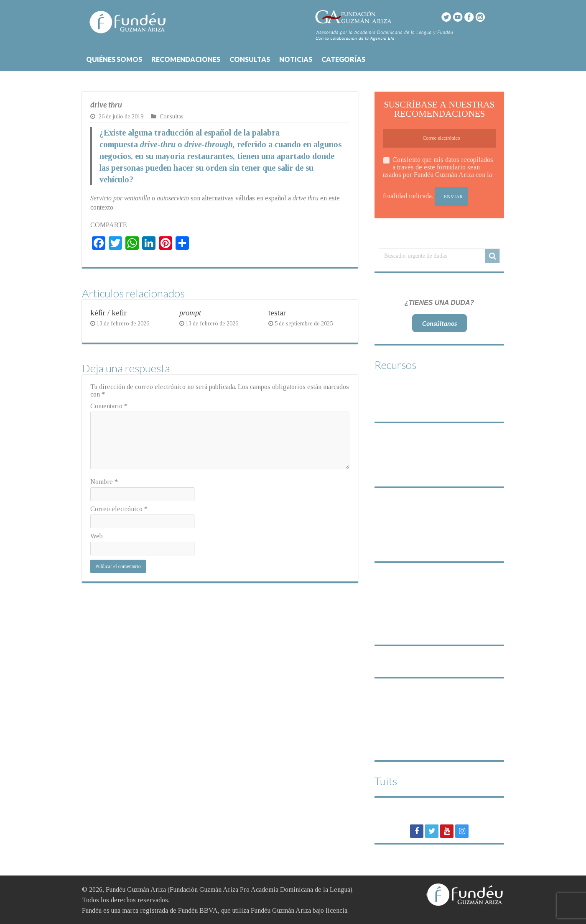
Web (97, 536)
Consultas (172, 116)
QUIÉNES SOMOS (114, 59)
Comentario (109, 406)
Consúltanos (439, 323)
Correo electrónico (119, 509)
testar (277, 313)
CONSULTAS (250, 59)
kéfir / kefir (108, 313)
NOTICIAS (296, 59)
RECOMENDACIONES (186, 59)
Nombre (104, 482)
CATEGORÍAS (343, 59)
